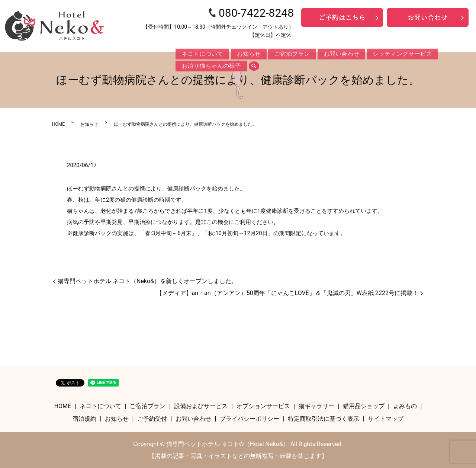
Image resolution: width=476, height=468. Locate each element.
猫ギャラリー (316, 406)
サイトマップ (386, 419)
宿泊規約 (84, 419)
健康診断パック (187, 189)
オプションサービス (263, 406)
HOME (58, 124)
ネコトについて (196, 54)
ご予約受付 (152, 419)
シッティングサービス (348, 54)
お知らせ (231, 54)
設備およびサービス (201, 406)
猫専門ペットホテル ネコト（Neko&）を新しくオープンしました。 (147, 281)
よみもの (405, 406)
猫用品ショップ (364, 406)
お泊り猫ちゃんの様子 (403, 54)
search (440, 54)
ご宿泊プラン (264, 54)
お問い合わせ (302, 54)
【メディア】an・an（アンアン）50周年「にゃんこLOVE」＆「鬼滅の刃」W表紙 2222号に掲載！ (287, 293)
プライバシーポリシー (250, 419)
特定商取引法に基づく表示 (324, 419)
